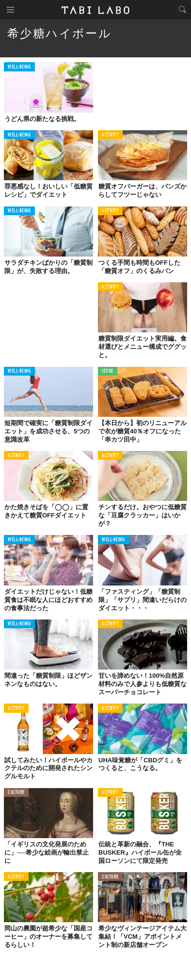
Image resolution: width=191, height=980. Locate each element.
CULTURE (16, 793)
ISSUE (108, 371)
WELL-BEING (19, 67)
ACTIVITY (110, 135)
